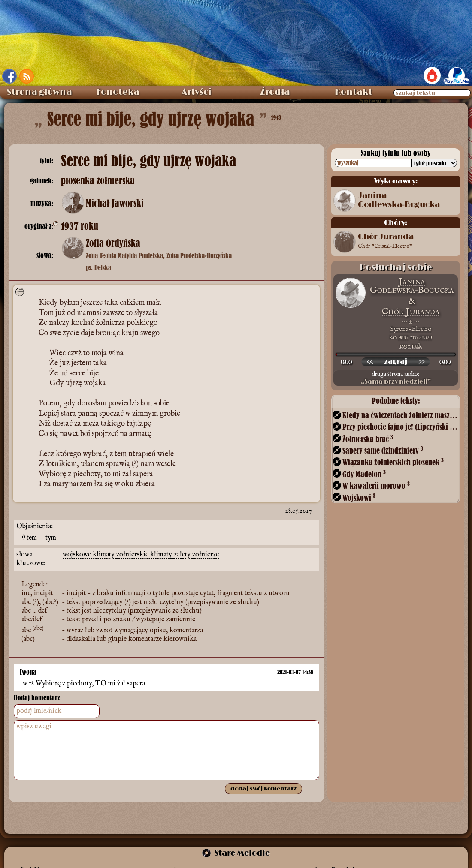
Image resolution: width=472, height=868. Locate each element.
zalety (183, 553)
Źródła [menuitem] (275, 92)
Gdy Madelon (364, 474)
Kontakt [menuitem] (353, 92)
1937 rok (411, 346)
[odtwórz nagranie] (396, 362)
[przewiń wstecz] (370, 362)
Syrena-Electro (411, 329)
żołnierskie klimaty (145, 553)
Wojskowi (359, 497)
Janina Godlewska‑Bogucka (399, 200)
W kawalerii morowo (376, 485)
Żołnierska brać (368, 439)
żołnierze (206, 553)
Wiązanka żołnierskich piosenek (393, 462)
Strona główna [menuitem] (39, 92)
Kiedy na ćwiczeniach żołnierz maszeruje (400, 415)
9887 (404, 337)
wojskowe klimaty (89, 553)
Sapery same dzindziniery (383, 450)
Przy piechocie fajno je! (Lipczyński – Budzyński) (400, 427)
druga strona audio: (396, 378)
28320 (426, 337)
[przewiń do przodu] (421, 362)
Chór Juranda (386, 242)
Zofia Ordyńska (113, 243)
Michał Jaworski (115, 204)
